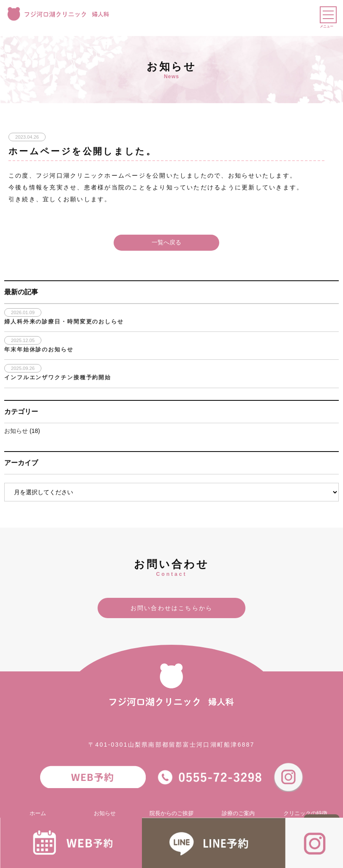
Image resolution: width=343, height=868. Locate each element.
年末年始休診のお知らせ (39, 350)
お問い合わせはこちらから (172, 608)
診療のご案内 (238, 813)
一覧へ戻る (166, 242)
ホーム (38, 813)
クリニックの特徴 (305, 813)
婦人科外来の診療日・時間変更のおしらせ (64, 322)
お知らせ (16, 431)
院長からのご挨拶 (171, 813)
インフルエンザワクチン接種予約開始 (58, 378)
